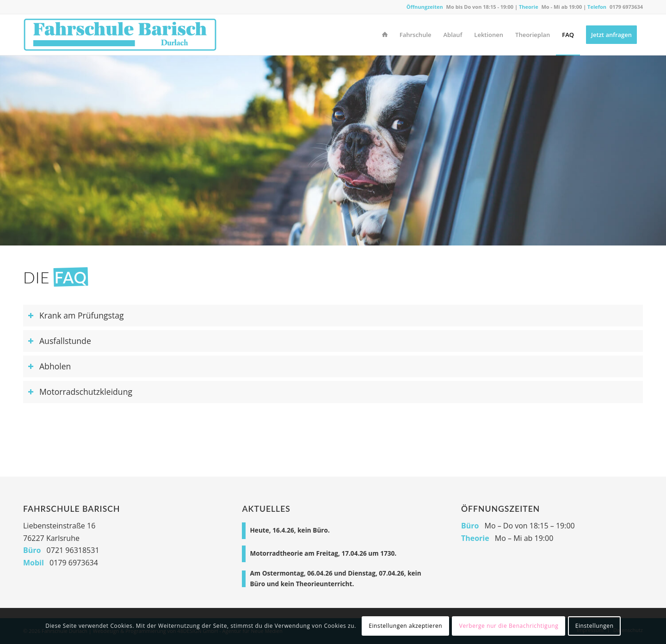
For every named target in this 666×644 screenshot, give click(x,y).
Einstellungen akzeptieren (405, 626)
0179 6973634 (626, 7)
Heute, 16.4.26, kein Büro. (290, 530)
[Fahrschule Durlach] (120, 35)
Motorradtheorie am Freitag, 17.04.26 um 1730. (323, 553)
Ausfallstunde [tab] (59, 341)
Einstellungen (595, 626)
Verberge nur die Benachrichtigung (509, 626)
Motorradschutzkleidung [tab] (80, 392)
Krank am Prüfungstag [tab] (76, 315)
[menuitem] (385, 35)
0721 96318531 (73, 550)
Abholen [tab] (49, 366)
